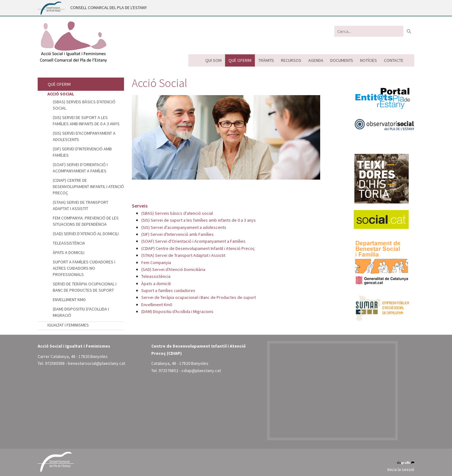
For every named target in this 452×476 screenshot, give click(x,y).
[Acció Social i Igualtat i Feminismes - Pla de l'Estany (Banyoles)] (73, 42)
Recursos (291, 60)
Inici (195, 60)
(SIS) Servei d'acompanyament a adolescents (184, 227)
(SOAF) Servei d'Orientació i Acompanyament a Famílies (193, 241)
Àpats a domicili (156, 284)
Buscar (409, 31)
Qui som (213, 60)
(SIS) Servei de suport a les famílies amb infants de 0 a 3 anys (199, 220)
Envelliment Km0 (157, 305)
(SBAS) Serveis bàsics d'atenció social (177, 213)
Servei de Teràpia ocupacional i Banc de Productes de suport (199, 297)
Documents (342, 60)
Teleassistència (156, 276)
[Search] (369, 31)
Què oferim (240, 60)
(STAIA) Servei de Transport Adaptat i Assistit (183, 255)
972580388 (55, 363)
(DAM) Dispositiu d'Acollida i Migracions (177, 311)
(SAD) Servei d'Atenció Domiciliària (173, 269)
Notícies (369, 60)
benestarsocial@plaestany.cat (97, 363)
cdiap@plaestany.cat (201, 371)
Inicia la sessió (401, 469)
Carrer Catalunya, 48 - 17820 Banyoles (73, 356)
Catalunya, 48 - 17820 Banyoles (180, 363)
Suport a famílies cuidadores (168, 290)
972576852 (168, 371)
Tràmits (266, 60)
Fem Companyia (156, 262)
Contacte (394, 60)
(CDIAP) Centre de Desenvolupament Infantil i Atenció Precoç (198, 248)
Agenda (316, 60)
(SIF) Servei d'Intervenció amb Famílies (178, 234)
